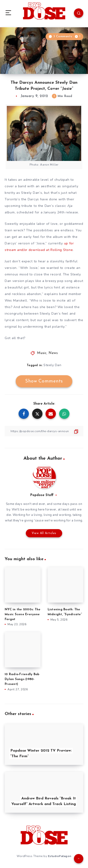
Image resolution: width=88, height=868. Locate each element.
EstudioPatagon (60, 856)
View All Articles (44, 533)
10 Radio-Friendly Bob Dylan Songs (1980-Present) (22, 679)
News (53, 353)
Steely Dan (52, 365)
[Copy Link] (44, 431)
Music (42, 353)
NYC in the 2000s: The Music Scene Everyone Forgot (23, 614)
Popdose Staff (42, 495)
